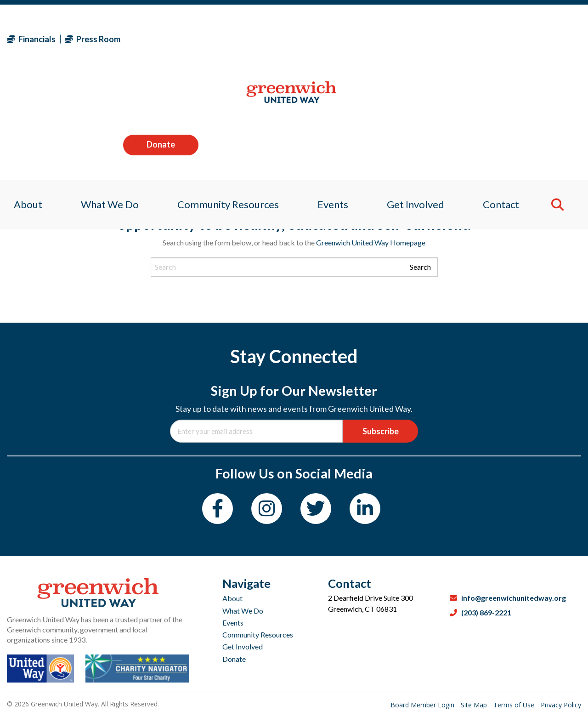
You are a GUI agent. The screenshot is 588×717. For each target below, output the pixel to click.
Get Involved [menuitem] (419, 99)
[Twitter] (316, 509)
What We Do (243, 611)
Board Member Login (423, 705)
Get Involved (243, 646)
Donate (543, 39)
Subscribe (381, 431)
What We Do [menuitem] (105, 99)
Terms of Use (515, 705)
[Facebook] (218, 509)
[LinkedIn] (365, 509)
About (232, 598)
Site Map (475, 705)
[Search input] (294, 267)
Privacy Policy (561, 705)
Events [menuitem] (333, 99)
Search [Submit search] (420, 267)
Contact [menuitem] (506, 99)
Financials (31, 39)
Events (233, 623)
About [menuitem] (21, 99)
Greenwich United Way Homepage (371, 242)
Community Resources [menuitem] (226, 99)
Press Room (93, 39)
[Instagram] (267, 509)
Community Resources (258, 634)
